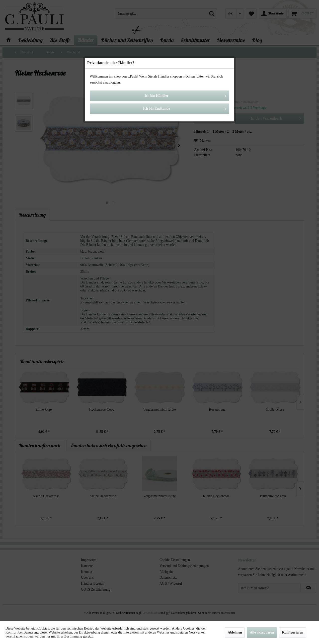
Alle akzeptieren (262, 632)
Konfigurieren (292, 632)
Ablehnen (235, 632)
